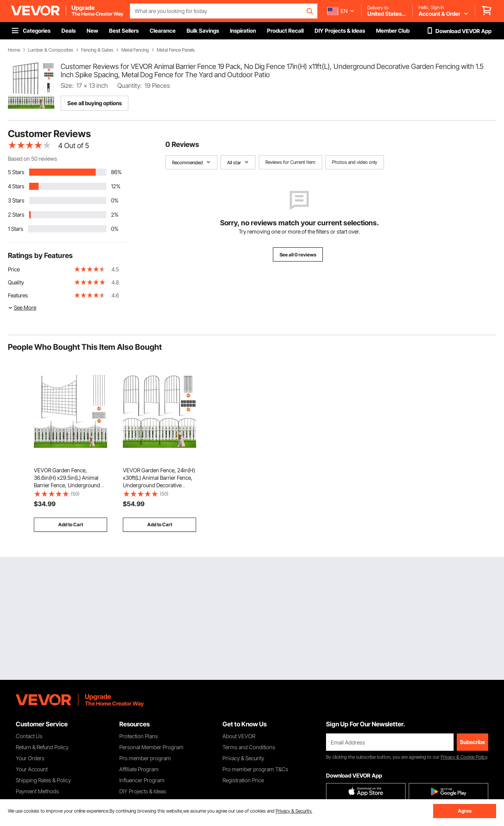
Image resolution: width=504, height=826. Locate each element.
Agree (465, 811)
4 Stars (16, 186)
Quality (16, 282)
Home (14, 50)
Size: (67, 85)
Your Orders (30, 758)
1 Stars (16, 229)
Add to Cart (71, 524)
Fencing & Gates (97, 50)
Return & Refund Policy (42, 747)
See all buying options (94, 103)
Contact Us (29, 736)
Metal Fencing (135, 50)
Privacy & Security (243, 758)
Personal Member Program (151, 747)
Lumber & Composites (51, 50)
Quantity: (130, 85)
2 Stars (16, 214)
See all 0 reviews (298, 255)
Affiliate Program (139, 769)
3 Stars (16, 200)
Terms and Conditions (249, 747)
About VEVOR (239, 736)
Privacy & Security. (294, 811)
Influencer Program (142, 780)
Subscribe (472, 742)
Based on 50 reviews (32, 159)
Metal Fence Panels (176, 50)
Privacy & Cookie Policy (464, 757)
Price (14, 269)
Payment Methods (37, 791)
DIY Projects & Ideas (143, 791)
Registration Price (243, 780)
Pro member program (145, 758)
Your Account (32, 769)
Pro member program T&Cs (255, 769)
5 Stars (16, 172)
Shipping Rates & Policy (43, 780)
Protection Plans (139, 736)
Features (18, 295)
